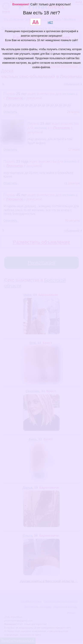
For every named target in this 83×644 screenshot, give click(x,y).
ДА (36, 22)
